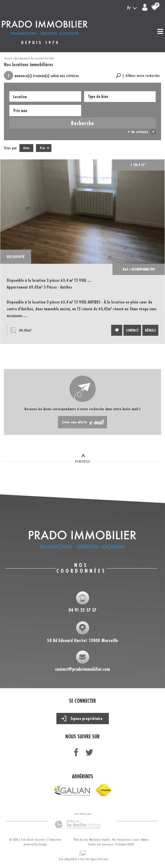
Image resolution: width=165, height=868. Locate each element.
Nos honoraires (122, 840)
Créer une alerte (82, 422)
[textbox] (120, 96)
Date (26, 148)
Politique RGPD (125, 844)
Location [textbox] (20, 97)
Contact (131, 331)
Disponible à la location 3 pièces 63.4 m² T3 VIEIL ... (50, 283)
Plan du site (81, 840)
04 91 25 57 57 (82, 611)
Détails (149, 331)
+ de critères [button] (142, 132)
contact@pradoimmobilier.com (82, 670)
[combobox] (45, 96)
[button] (138, 76)
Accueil (8, 58)
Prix (45, 148)
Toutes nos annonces (101, 844)
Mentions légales (100, 840)
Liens (136, 840)
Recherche (83, 123)
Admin (145, 840)
